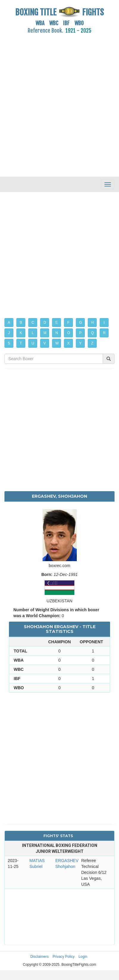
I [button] (104, 323)
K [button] (21, 333)
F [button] (68, 323)
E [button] (57, 323)
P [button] (80, 333)
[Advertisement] (56, 102)
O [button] (69, 333)
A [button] (9, 323)
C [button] (33, 323)
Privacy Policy (64, 957)
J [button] (9, 333)
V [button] (45, 343)
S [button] (9, 343)
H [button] (92, 323)
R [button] (104, 333)
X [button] (68, 343)
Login (83, 957)
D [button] (45, 323)
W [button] (57, 343)
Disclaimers (39, 957)
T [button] (21, 343)
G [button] (80, 323)
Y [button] (80, 343)
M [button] (45, 333)
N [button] (57, 333)
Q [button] (92, 333)
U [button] (33, 343)
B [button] (21, 323)
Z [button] (92, 343)
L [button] (33, 333)
